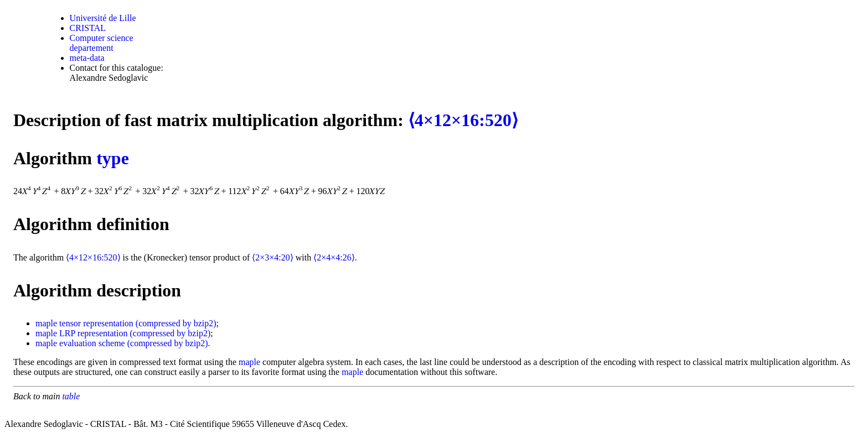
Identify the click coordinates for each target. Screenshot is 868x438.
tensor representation (96, 323)
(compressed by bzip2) (176, 323)
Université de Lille (103, 18)
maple (46, 323)
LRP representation (93, 333)
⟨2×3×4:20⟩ (273, 257)
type (113, 158)
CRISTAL (88, 28)
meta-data (87, 58)
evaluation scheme (92, 343)
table (71, 396)
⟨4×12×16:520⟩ (463, 120)
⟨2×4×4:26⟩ (334, 257)
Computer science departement (102, 43)
